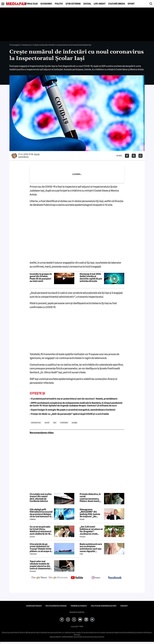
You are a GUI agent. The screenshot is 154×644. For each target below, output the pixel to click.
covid (47, 423)
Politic (59, 4)
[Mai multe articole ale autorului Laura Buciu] (14, 156)
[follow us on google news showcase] (58, 578)
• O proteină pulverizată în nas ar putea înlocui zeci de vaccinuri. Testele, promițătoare (74, 399)
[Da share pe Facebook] (127, 156)
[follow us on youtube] (77, 578)
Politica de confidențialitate (104, 606)
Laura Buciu (23, 157)
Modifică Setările (77, 612)
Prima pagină (15, 45)
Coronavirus (27, 45)
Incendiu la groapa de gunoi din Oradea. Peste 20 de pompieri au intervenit (41, 278)
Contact (124, 606)
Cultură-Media (117, 4)
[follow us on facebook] (115, 578)
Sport (131, 4)
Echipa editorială (34, 606)
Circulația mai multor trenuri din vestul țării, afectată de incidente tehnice (41, 498)
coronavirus (36, 423)
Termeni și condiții (79, 606)
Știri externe (73, 4)
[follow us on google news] (39, 578)
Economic (46, 4)
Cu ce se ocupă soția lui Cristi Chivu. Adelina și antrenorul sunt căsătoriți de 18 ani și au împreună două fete (41, 530)
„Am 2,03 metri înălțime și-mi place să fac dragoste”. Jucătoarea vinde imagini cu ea (91, 530)
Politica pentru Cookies (56, 606)
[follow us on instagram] (96, 578)
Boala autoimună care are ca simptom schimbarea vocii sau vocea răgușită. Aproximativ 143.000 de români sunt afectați (91, 548)
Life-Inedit (100, 4)
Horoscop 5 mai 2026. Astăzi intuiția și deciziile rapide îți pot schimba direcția (91, 278)
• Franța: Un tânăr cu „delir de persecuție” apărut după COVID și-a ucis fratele (69, 414)
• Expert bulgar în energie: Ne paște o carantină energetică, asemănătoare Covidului (73, 410)
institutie (64, 423)
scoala (74, 423)
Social (87, 4)
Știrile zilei (31, 4)
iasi (55, 423)
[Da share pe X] (134, 156)
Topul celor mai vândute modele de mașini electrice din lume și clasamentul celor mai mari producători (40, 565)
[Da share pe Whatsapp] (140, 156)
